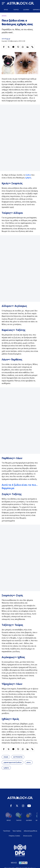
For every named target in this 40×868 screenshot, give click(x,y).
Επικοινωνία (28, 836)
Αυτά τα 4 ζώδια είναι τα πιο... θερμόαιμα (20, 487)
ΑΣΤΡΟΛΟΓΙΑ (18, 757)
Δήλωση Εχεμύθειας (30, 831)
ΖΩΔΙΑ (6, 757)
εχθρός (28, 178)
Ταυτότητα (7, 831)
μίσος (29, 762)
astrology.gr (6, 39)
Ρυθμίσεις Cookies (14, 836)
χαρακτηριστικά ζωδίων (13, 762)
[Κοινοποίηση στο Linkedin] (28, 47)
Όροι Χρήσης (17, 831)
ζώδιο (28, 175)
